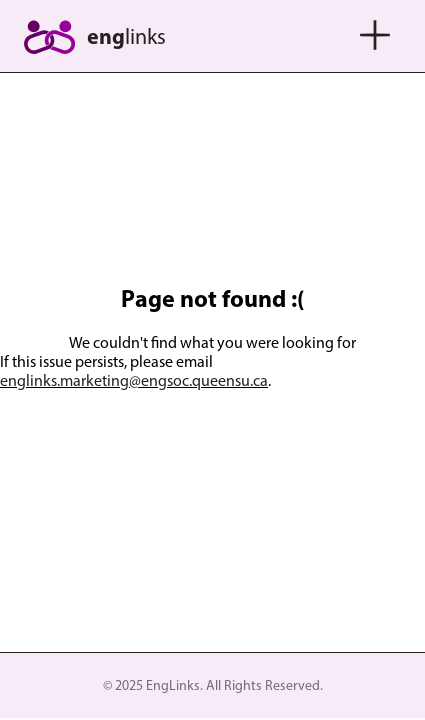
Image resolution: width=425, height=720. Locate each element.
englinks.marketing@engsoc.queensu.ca (134, 380)
